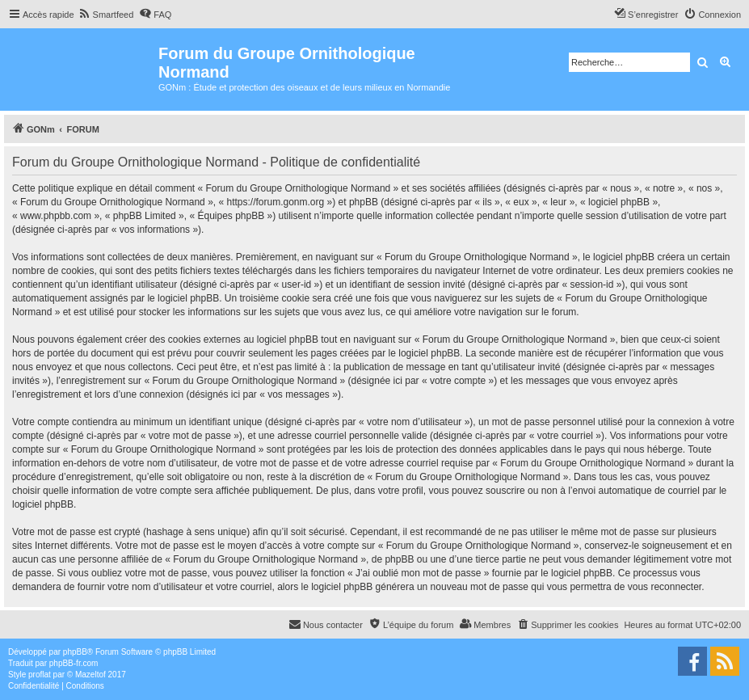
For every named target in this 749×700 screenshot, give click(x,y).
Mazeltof (90, 675)
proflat (40, 675)
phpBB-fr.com (74, 663)
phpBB (75, 652)
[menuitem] (106, 15)
